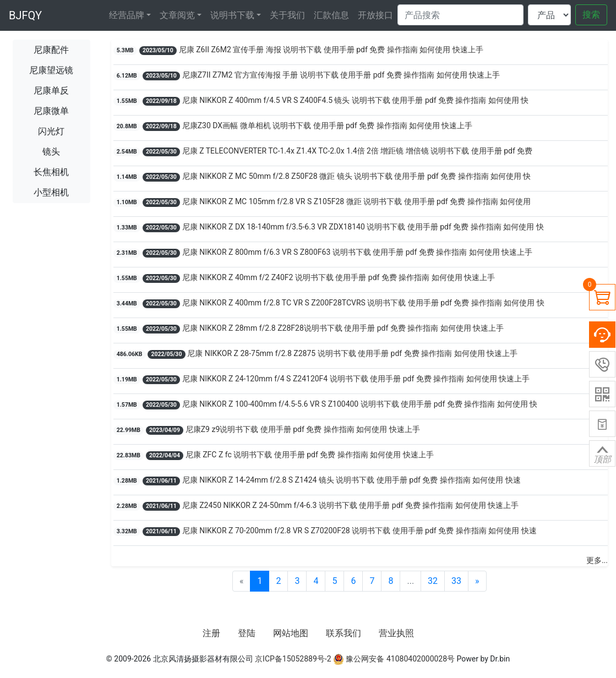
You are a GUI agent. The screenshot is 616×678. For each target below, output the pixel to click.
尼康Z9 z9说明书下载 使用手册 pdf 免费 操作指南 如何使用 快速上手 (303, 429)
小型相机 (51, 192)
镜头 (51, 152)
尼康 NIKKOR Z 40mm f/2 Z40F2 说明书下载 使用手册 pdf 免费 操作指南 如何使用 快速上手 (339, 277)
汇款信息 (331, 15)
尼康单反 (51, 91)
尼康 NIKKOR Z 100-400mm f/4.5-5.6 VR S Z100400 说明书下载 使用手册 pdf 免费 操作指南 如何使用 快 (360, 404)
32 (433, 581)
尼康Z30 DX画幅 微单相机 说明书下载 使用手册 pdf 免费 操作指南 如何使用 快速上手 (328, 125)
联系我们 (344, 633)
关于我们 (287, 15)
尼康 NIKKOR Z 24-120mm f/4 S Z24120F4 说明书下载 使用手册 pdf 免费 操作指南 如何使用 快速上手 (356, 379)
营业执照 (396, 633)
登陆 (247, 633)
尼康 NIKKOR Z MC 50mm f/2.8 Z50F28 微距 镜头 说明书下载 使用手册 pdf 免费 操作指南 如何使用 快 (357, 176)
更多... (597, 560)
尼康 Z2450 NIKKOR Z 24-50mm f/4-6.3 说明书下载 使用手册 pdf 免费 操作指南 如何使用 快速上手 (351, 505)
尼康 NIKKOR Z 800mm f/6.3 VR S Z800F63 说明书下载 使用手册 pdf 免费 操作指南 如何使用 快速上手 (358, 252)
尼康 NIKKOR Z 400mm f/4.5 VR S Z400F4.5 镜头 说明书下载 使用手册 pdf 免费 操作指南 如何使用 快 (356, 100)
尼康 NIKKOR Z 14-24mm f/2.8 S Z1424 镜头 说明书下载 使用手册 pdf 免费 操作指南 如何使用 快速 (351, 480)
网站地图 (291, 633)
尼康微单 (51, 111)
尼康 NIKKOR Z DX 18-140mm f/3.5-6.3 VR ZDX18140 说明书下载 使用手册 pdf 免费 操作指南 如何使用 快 (363, 227)
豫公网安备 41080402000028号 (394, 659)
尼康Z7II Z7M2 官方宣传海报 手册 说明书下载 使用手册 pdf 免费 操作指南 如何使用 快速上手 (341, 75)
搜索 (591, 15)
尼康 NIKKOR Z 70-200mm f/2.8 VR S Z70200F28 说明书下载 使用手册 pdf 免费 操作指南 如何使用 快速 (359, 531)
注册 (211, 633)
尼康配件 (51, 50)
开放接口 (375, 15)
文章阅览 (177, 15)
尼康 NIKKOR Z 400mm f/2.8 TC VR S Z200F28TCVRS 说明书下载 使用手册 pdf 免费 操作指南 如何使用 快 (363, 303)
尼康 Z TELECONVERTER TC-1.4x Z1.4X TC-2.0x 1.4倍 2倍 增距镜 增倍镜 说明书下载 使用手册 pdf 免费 (358, 151)
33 (456, 581)
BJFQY (25, 15)
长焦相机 (51, 172)
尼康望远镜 (51, 70)
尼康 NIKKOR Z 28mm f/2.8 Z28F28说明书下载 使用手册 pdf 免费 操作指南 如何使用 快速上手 (343, 328)
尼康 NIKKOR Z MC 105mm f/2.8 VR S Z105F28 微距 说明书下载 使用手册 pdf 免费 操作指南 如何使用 (356, 201)
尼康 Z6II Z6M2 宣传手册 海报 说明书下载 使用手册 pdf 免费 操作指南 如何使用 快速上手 (331, 50)
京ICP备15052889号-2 (293, 659)
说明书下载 (232, 15)
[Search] (460, 15)
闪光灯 (51, 131)
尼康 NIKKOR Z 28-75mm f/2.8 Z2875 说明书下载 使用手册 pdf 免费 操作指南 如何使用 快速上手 (352, 353)
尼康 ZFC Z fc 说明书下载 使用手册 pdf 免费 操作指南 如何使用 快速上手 (310, 455)
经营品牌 (127, 15)
